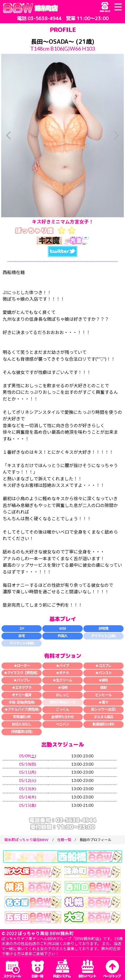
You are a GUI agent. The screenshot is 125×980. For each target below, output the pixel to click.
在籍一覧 (64, 840)
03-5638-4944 (44, 18)
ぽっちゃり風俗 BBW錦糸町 (46, 933)
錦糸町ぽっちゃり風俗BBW (26, 840)
